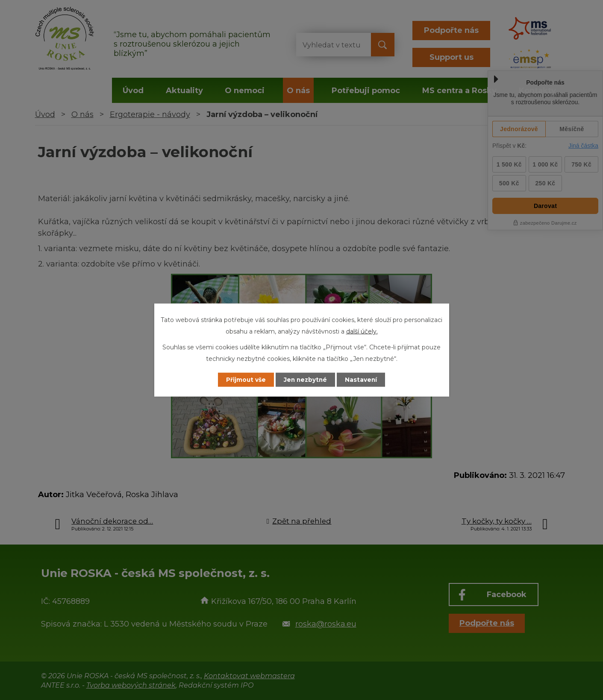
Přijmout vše (243, 380)
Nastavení (364, 380)
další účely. (362, 331)
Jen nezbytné (305, 380)
